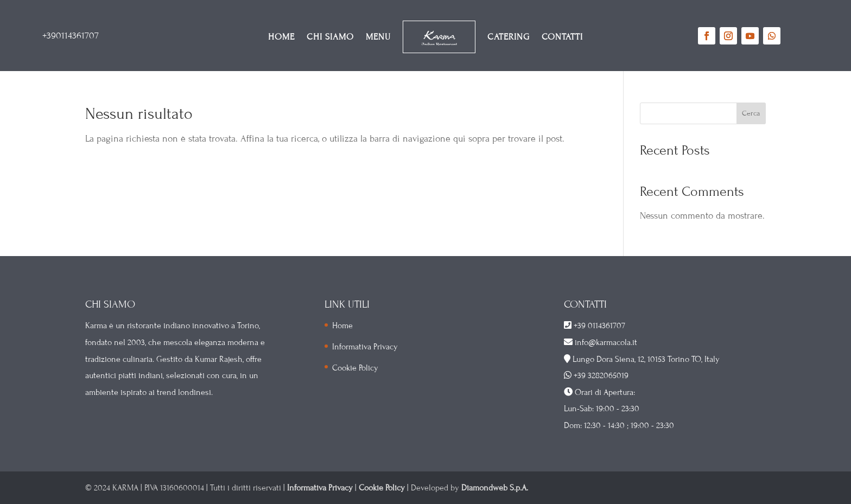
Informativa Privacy (365, 347)
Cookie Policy (355, 368)
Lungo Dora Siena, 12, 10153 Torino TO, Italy (646, 359)
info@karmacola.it (605, 342)
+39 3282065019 (601, 375)
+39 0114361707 (599, 326)
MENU (378, 37)
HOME (281, 37)
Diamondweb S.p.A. (495, 488)
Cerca (751, 113)
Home (342, 326)
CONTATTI (562, 37)
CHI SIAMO (330, 37)
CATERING (509, 37)
